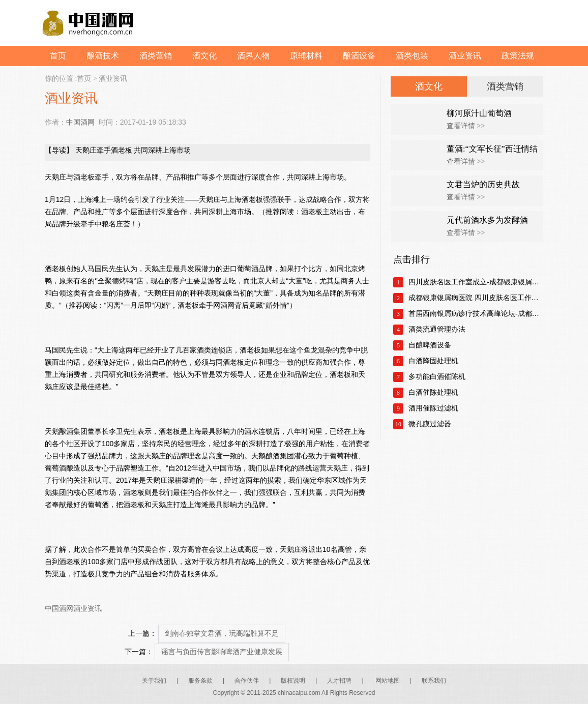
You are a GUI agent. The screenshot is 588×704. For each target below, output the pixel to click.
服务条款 (200, 681)
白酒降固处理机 (433, 361)
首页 (58, 56)
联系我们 (434, 681)
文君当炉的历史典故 (483, 184)
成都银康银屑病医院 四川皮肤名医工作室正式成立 (476, 298)
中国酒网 (80, 122)
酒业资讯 (465, 56)
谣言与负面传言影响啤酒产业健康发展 (222, 652)
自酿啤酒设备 (430, 345)
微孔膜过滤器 (430, 424)
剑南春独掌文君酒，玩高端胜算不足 (222, 634)
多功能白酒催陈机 (437, 377)
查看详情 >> (466, 126)
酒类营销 (156, 56)
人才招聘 (339, 681)
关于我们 (154, 681)
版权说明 (293, 681)
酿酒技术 (103, 56)
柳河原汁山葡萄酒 (479, 113)
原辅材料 (306, 56)
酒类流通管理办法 (437, 329)
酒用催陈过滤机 (433, 408)
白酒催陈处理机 (433, 392)
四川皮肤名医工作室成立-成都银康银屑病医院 (476, 282)
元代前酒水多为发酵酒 (487, 220)
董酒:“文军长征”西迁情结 (492, 149)
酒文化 (204, 56)
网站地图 (388, 681)
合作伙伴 (247, 681)
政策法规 (518, 56)
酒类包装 (412, 56)
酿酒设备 (359, 56)
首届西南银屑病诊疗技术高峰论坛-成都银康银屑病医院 (476, 314)
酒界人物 (253, 56)
